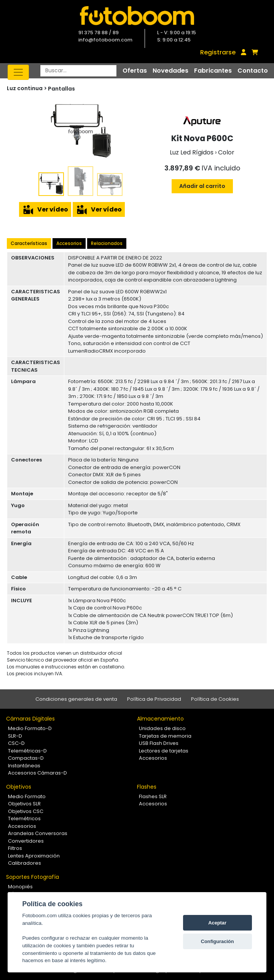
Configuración (217, 941)
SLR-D (15, 736)
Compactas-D (26, 758)
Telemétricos (24, 819)
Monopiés (20, 887)
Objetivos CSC (26, 811)
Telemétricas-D (27, 751)
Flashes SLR (153, 796)
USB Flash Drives (159, 743)
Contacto (253, 71)
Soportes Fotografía (33, 877)
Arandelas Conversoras (38, 833)
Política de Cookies (215, 699)
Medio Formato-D (30, 728)
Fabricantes (213, 71)
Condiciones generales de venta (76, 699)
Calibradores (25, 863)
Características (29, 243)
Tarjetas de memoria (165, 736)
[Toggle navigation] (18, 72)
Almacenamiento (160, 719)
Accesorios (69, 243)
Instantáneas (24, 766)
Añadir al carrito (202, 186)
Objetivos (19, 787)
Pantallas (61, 89)
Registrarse (218, 52)
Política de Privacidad (154, 699)
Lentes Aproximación (34, 856)
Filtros (15, 848)
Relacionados (107, 243)
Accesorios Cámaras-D (37, 773)
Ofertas (135, 71)
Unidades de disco (162, 728)
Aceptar (217, 923)
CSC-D (16, 743)
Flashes (147, 787)
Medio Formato (27, 796)
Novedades (170, 71)
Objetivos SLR (24, 804)
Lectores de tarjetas (164, 751)
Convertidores (26, 841)
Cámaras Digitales (30, 719)
